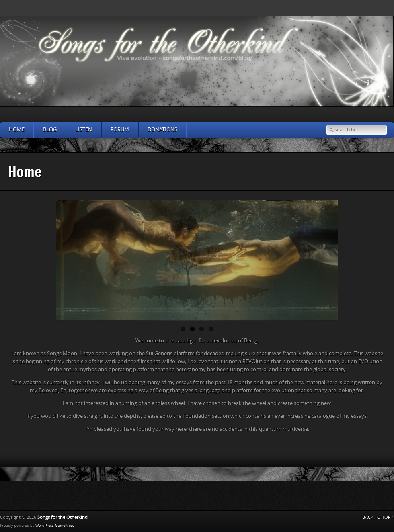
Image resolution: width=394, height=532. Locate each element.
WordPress (44, 526)
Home (17, 130)
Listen (84, 130)
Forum (120, 130)
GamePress (65, 526)
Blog (50, 130)
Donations (162, 130)
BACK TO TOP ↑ (378, 517)
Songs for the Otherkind (63, 517)
